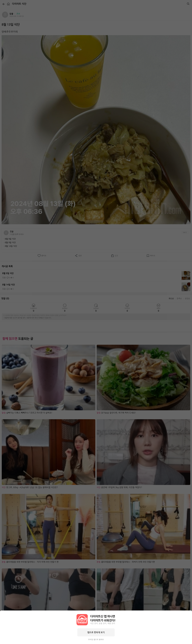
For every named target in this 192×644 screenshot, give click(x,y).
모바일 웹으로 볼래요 (96, 640)
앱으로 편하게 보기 (96, 632)
